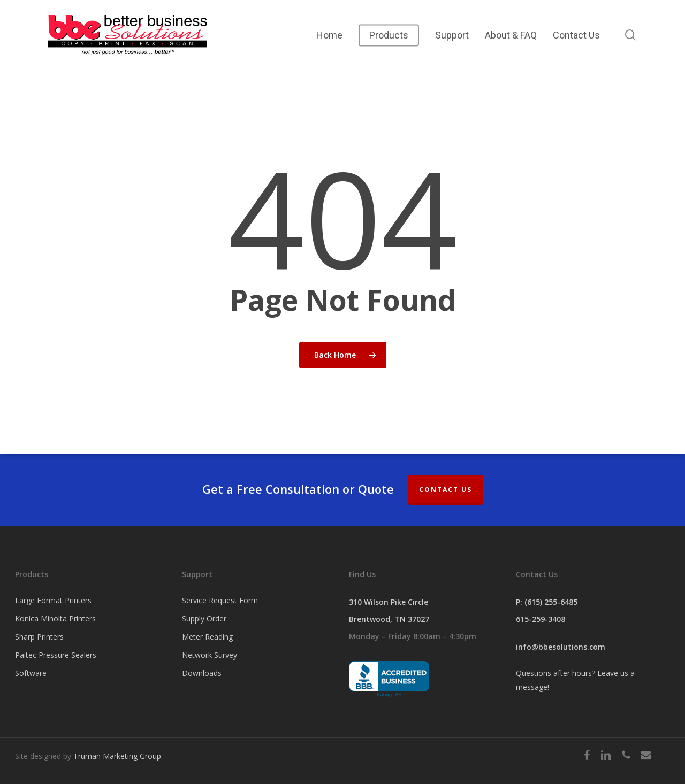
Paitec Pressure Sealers (56, 655)
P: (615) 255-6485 (547, 602)
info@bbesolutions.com (561, 647)
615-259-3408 (541, 619)
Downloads (202, 673)
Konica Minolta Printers (55, 618)
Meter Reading (207, 637)
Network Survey (210, 655)
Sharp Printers (39, 637)
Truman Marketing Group (117, 756)
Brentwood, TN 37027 (389, 619)
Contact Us (446, 490)
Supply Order (204, 618)
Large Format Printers (53, 600)
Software (31, 673)
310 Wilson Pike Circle (389, 602)
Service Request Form (220, 600)
